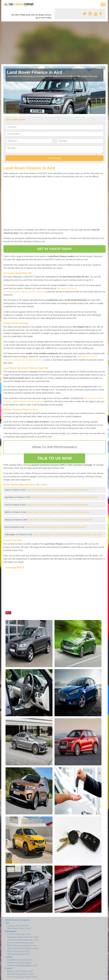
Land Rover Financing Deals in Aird (23, 940)
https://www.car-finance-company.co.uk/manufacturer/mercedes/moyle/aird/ (65, 497)
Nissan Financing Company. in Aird (23, 948)
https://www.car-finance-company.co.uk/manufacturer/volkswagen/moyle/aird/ (68, 534)
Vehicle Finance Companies (17, 920)
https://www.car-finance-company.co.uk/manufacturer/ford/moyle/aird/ (58, 505)
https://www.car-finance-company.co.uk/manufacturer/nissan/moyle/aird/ (61, 520)
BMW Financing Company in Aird (22, 946)
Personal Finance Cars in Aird (20, 974)
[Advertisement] (54, 43)
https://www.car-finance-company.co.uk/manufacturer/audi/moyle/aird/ (58, 490)
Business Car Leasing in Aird (20, 960)
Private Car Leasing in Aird (19, 963)
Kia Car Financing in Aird (18, 951)
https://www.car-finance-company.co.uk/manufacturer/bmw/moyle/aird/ (59, 512)
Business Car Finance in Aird (20, 971)
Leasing (9, 957)
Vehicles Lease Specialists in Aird (22, 965)
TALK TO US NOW (54, 458)
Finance (9, 968)
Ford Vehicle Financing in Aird (20, 943)
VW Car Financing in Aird (18, 954)
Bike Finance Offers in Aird (19, 928)
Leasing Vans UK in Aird (18, 926)
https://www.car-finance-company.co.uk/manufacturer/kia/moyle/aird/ (56, 527)
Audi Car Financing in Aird (19, 934)
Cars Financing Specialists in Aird (22, 977)
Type (7, 923)
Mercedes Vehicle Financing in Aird (23, 937)
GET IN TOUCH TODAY (54, 249)
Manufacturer (11, 931)
